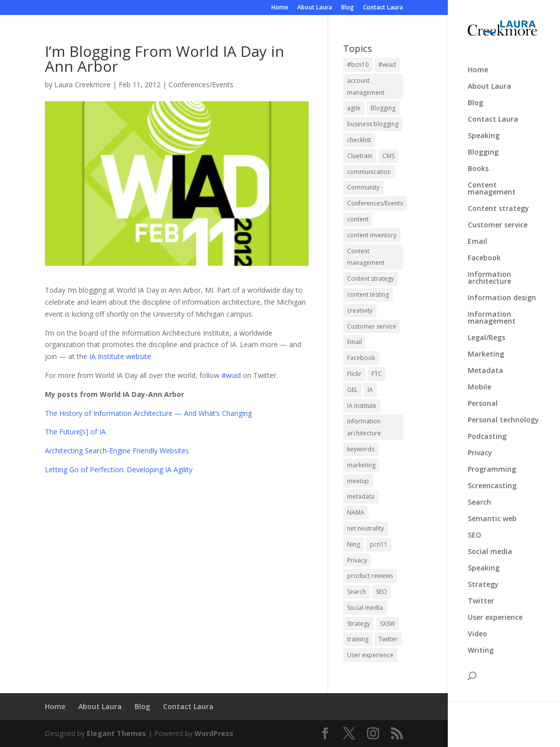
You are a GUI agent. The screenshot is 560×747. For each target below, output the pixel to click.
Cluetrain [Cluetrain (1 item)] (360, 156)
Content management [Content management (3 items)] (366, 257)
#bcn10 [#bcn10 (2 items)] (358, 65)
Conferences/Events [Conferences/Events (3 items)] (375, 203)
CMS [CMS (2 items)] (388, 156)
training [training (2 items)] (358, 639)
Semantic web (492, 512)
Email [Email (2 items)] (355, 342)
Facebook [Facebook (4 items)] (361, 358)
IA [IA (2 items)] (370, 390)
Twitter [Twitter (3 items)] (388, 639)
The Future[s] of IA (75, 432)
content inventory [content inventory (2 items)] (372, 235)
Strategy (483, 578)
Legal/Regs (486, 331)
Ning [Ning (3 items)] (354, 544)
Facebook (484, 251)
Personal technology (503, 413)
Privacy (480, 446)
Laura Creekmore (83, 85)
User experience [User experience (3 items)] (370, 655)
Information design (502, 291)
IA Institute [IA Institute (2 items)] (362, 406)
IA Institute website (120, 356)
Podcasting (487, 430)
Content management (492, 182)
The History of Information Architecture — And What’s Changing (148, 413)
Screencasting (492, 479)
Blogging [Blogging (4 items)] (383, 108)
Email (477, 235)
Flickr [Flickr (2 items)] (354, 374)
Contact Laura (383, 8)
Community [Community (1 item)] (363, 187)
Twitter (481, 594)
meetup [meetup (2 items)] (358, 481)
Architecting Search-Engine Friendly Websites (117, 451)
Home (280, 8)
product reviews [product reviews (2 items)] (370, 576)
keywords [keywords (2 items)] (361, 449)
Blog (348, 8)
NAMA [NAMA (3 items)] (356, 512)
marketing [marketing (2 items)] (361, 465)
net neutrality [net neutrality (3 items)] (366, 528)
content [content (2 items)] (358, 219)
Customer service (498, 218)
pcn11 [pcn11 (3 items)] (379, 544)
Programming (492, 463)
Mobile (479, 380)
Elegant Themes (116, 733)
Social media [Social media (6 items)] (365, 608)
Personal (483, 397)
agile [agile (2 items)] (354, 108)
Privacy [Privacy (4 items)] (357, 560)
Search (479, 496)
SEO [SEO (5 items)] (381, 592)
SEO (474, 529)
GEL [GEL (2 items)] (352, 390)
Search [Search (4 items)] (357, 592)
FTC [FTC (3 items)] (377, 374)
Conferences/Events (201, 85)
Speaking (484, 129)
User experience (495, 611)
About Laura (315, 8)
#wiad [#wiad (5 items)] (387, 65)
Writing (481, 644)
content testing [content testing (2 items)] (368, 294)
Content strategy (498, 202)
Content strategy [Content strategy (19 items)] (371, 279)
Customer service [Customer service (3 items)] (372, 326)
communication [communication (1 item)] (369, 172)
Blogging (483, 146)
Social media (490, 545)
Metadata (485, 364)
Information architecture (489, 271)
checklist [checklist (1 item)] (359, 140)
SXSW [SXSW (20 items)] (387, 624)
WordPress (214, 733)
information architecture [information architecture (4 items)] (364, 427)
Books (478, 162)
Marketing (486, 348)
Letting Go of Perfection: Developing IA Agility (119, 469)
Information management (492, 311)
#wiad (231, 375)
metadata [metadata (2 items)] (361, 496)
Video (477, 627)
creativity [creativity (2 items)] (360, 310)
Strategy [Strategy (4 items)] (359, 624)
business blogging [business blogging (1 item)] (373, 124)
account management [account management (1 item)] (366, 87)
